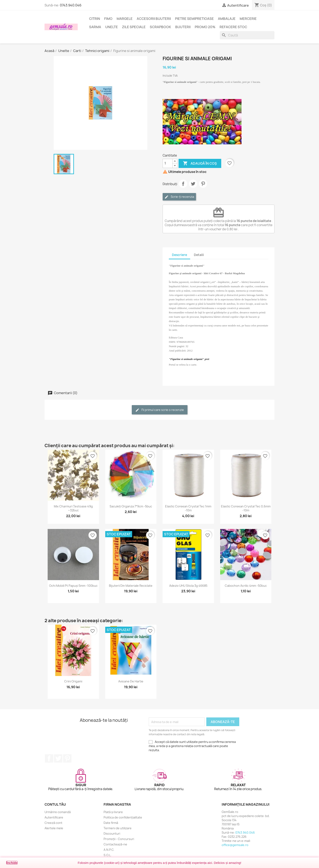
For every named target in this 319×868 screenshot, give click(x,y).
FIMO (108, 19)
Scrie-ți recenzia (179, 197)
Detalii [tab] (199, 255)
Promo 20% (205, 27)
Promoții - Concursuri (119, 839)
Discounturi (112, 834)
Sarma (95, 27)
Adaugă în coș (200, 163)
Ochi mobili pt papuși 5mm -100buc (73, 586)
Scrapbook (160, 27)
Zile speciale (134, 27)
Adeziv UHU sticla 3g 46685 (188, 586)
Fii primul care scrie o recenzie (160, 410)
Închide (12, 863)
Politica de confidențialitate (123, 817)
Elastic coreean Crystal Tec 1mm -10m (188, 508)
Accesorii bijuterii (154, 19)
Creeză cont (53, 823)
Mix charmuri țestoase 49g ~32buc (73, 508)
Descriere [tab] (179, 255)
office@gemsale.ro (235, 845)
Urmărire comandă (58, 812)
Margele (125, 19)
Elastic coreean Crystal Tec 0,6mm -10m (246, 508)
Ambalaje (227, 19)
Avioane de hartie (131, 681)
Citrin (95, 19)
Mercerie (248, 19)
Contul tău (55, 804)
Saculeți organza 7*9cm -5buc (131, 506)
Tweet (193, 184)
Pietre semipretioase (194, 19)
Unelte (112, 27)
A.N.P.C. (109, 850)
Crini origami (73, 681)
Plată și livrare (113, 812)
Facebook (49, 758)
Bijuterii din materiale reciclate (131, 586)
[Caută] (247, 35)
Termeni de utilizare (118, 828)
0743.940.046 (71, 5)
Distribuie (183, 184)
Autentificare (54, 817)
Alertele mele (54, 828)
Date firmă (111, 823)
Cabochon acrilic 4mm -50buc (246, 586)
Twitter (58, 758)
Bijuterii (183, 27)
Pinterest (203, 184)
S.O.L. (108, 855)
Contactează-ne (115, 844)
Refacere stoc (233, 27)
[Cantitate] (168, 163)
